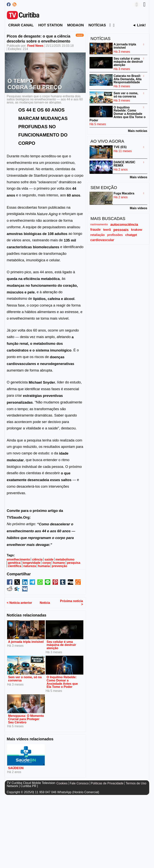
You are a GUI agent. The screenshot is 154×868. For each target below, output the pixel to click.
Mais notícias (138, 131)
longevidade (31, 563)
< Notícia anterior (19, 603)
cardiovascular (102, 240)
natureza (30, 566)
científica (15, 566)
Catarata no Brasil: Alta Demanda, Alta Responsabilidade (128, 79)
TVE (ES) (120, 147)
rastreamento (99, 224)
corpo (47, 563)
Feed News (35, 46)
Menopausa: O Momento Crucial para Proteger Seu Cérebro (26, 719)
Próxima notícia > (72, 603)
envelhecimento (18, 559)
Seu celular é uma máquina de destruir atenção (61, 645)
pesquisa (74, 563)
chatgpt (131, 235)
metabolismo (65, 559)
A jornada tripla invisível (26, 642)
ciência (37, 559)
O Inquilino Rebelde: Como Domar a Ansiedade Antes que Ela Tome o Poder (62, 682)
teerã (107, 230)
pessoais (121, 230)
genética (14, 563)
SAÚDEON (16, 768)
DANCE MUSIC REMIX (124, 164)
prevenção (59, 566)
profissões (115, 235)
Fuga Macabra (124, 193)
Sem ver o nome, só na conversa (25, 679)
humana (44, 566)
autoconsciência (124, 224)
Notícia (45, 603)
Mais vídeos (139, 177)
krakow (137, 230)
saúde (49, 559)
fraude (95, 230)
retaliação (98, 235)
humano (59, 563)
